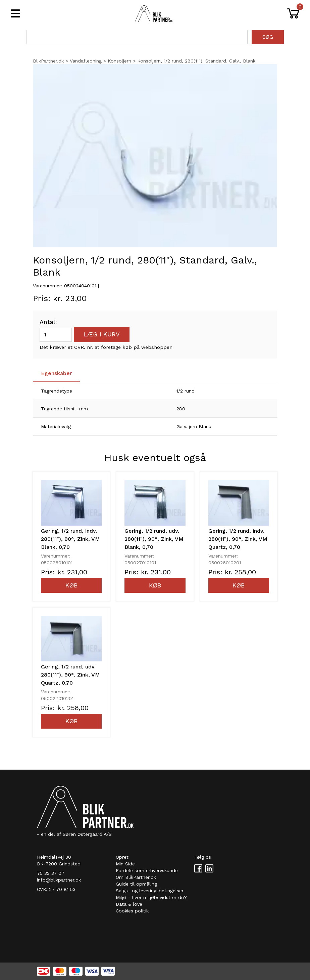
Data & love (129, 904)
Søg (268, 37)
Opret (122, 857)
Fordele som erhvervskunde (147, 870)
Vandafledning (86, 61)
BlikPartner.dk (48, 61)
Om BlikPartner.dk (136, 877)
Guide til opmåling (136, 884)
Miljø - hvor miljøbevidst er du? (151, 897)
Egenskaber (56, 373)
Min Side (125, 864)
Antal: (48, 322)
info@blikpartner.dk (59, 880)
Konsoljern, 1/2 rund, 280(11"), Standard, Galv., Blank (196, 61)
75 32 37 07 (51, 873)
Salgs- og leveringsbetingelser (150, 891)
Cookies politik (132, 911)
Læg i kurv (102, 334)
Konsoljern (119, 61)
